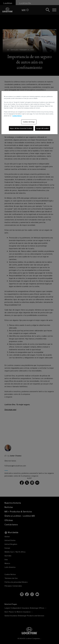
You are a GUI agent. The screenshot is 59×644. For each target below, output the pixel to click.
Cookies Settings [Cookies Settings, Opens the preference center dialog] (29, 122)
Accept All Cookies (43, 128)
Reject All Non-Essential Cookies (21, 128)
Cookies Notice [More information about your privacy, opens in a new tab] (17, 116)
